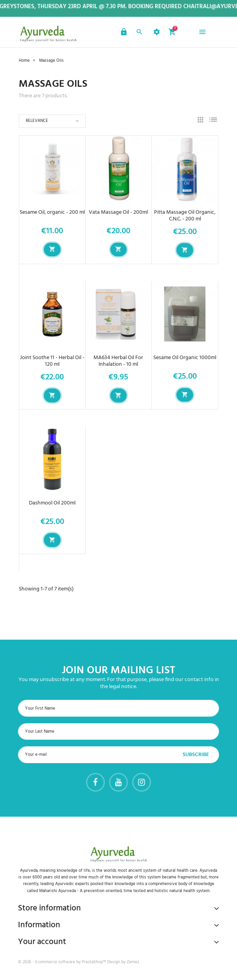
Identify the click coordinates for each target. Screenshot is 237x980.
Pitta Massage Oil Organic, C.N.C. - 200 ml (185, 216)
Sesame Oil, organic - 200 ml (52, 212)
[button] (123, 33)
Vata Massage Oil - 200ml (118, 212)
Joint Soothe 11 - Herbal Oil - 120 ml (52, 361)
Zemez (133, 962)
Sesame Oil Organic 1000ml (185, 358)
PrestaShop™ (94, 962)
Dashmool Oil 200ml (52, 503)
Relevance (37, 121)
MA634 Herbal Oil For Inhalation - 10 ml (118, 361)
